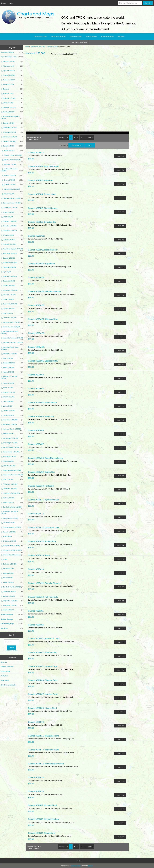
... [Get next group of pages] (85, 138)
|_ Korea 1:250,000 (12, 383)
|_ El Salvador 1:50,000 (12, 263)
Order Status (5, 680)
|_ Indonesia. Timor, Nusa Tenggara (12, 348)
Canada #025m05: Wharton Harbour (44, 291)
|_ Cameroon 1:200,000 (12, 137)
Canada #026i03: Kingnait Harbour (44, 819)
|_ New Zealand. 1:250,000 (12, 452)
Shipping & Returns (7, 667)
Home (3, 3)
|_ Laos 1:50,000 (12, 406)
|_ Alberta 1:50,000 (12, 151)
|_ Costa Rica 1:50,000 (12, 231)
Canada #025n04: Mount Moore (42, 402)
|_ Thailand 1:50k (12, 578)
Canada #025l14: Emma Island (42, 194)
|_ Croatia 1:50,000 (12, 235)
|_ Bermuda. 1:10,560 (12, 107)
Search (12, 635)
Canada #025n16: (36, 569)
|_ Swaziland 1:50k (12, 569)
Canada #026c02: (36, 625)
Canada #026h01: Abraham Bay (43, 652)
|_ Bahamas (12, 89)
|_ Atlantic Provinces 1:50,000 (12, 156)
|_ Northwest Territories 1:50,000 (12, 170)
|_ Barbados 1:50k (12, 94)
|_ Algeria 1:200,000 (12, 71)
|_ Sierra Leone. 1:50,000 (12, 518)
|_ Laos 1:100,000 (12, 402)
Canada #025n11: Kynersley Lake (43, 500)
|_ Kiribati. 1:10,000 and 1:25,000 (12, 378)
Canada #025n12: (36, 514)
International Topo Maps (38, 47)
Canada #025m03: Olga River (41, 264)
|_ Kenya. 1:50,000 (12, 372)
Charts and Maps (76, 866)
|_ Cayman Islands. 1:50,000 (12, 203)
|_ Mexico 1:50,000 (12, 434)
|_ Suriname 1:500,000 (12, 564)
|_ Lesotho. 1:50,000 (12, 411)
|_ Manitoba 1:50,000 (12, 164)
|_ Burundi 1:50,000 (12, 123)
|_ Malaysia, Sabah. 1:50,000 (12, 430)
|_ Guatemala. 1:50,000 (12, 304)
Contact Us (4, 676)
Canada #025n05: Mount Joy (41, 416)
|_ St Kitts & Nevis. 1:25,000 (12, 546)
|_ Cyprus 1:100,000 (12, 240)
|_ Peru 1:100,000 (12, 480)
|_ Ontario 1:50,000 (12, 180)
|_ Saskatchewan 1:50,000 (12, 190)
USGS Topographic (76, 37)
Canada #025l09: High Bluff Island (43, 166)
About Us (4, 662)
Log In (11, 3)
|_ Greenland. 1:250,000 (12, 290)
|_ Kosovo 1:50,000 (12, 397)
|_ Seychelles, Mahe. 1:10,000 (12, 508)
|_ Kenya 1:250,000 (12, 367)
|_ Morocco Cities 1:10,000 (12, 447)
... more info (120, 156)
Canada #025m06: (36, 305)
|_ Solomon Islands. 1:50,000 (12, 528)
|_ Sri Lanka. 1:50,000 (12, 541)
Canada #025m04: (36, 278)
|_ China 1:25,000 (12, 217)
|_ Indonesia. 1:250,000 (12, 354)
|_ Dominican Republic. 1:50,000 (12, 250)
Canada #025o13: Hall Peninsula (43, 597)
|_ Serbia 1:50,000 (12, 503)
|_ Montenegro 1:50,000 (12, 443)
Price (90, 145)
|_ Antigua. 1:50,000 (12, 80)
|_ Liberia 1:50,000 (12, 415)
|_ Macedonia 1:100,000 (12, 420)
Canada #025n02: (36, 375)
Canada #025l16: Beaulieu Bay (42, 222)
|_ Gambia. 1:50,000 (12, 286)
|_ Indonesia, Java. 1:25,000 (12, 327)
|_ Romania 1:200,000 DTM (12, 493)
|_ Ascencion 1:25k (12, 84)
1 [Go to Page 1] (67, 138)
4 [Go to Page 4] (78, 138)
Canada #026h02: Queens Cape (43, 666)
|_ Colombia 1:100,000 (12, 221)
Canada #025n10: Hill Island (41, 486)
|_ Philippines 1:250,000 (12, 484)
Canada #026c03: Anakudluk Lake (44, 639)
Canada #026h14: (36, 777)
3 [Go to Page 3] (74, 138)
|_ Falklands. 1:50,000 (12, 267)
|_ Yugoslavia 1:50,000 (12, 605)
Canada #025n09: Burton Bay (41, 472)
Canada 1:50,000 (52, 47)
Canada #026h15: (36, 791)
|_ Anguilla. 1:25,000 (12, 75)
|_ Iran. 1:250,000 (12, 358)
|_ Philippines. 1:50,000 (12, 489)
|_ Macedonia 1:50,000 (12, 424)
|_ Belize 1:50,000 (12, 103)
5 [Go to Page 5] (81, 138)
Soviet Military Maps (107, 37)
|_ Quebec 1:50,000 (12, 185)
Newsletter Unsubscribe (8, 685)
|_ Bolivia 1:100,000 (12, 112)
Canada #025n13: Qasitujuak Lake (44, 528)
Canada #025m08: (36, 333)
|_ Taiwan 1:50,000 (12, 573)
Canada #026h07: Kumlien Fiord (43, 694)
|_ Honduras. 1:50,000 (12, 318)
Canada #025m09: (36, 347)
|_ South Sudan (12, 537)
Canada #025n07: (36, 444)
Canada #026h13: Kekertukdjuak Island (46, 764)
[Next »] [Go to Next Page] (91, 138)
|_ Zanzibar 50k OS (12, 610)
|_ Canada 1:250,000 (12, 141)
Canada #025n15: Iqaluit (39, 555)
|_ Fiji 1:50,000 (12, 272)
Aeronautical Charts (41, 37)
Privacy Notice (5, 671)
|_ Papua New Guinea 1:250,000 (12, 475)
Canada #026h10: (36, 722)
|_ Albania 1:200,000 (12, 62)
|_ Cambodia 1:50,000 (12, 132)
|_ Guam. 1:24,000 (12, 299)
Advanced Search (12, 651)
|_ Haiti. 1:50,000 (12, 313)
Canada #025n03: (36, 389)
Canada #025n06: (36, 430)
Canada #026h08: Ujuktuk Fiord (42, 708)
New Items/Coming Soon (79, 42)
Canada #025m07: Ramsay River (43, 319)
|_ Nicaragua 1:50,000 (12, 457)
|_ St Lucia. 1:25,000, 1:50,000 (12, 551)
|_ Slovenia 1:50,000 (12, 523)
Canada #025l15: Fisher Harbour (43, 208)
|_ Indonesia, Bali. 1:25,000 (12, 322)
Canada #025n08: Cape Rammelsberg (45, 458)
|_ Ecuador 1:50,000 (12, 258)
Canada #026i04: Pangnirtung (42, 833)
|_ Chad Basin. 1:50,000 (12, 208)
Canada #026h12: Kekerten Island (43, 750)
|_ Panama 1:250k (12, 461)
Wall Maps (121, 37)
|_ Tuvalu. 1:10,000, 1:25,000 (12, 587)
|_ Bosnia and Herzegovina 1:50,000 (12, 117)
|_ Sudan (12, 559)
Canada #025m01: (36, 236)
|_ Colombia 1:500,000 (12, 226)
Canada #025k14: (36, 153)
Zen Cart (90, 866)
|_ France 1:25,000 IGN (12, 276)
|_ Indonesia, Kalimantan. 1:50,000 (12, 333)
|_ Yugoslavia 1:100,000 (12, 601)
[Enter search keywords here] (130, 3)
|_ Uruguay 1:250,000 (12, 592)
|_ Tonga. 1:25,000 (12, 582)
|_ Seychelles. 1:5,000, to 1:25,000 (12, 513)
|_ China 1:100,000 (12, 212)
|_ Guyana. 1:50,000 (12, 309)
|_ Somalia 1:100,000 (12, 532)
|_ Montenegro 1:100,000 (12, 438)
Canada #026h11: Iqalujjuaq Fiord (43, 736)
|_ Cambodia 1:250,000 (12, 128)
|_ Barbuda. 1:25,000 (12, 98)
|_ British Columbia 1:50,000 (12, 160)
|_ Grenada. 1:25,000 (12, 295)
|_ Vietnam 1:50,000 (12, 596)
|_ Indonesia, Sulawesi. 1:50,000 (12, 339)
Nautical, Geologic (91, 37)
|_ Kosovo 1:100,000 (12, 392)
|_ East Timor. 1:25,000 (12, 254)
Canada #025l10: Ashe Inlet (41, 180)
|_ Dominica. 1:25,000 (12, 244)
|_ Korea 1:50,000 (12, 388)
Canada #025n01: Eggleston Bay (43, 361)
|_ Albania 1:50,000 (12, 66)
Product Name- (77, 145)
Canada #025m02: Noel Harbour (43, 250)
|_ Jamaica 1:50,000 (12, 363)
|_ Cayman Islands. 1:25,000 (12, 198)
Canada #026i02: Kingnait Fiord (42, 805)
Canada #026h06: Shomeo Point (43, 680)
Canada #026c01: (36, 611)
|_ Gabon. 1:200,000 (12, 281)
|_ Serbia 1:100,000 (12, 498)
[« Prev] (62, 138)
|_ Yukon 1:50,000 (12, 194)
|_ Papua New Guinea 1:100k (12, 471)
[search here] (12, 642)
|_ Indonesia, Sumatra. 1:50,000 (12, 343)
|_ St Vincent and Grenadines (12, 555)
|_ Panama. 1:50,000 (12, 466)
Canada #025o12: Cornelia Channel (44, 583)
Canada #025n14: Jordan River (42, 541)
